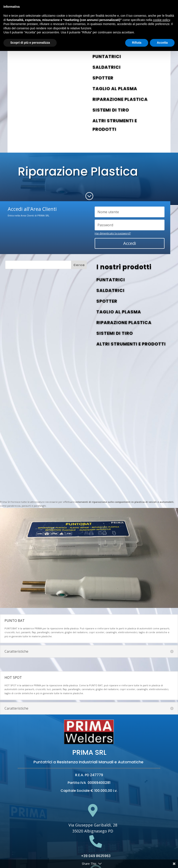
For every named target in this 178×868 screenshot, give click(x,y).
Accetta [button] (162, 43)
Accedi (130, 243)
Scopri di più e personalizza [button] (30, 43)
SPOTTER (103, 78)
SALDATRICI (107, 67)
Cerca (79, 265)
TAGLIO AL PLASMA (115, 89)
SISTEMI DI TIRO (111, 110)
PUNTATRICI (107, 57)
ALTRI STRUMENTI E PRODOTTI (131, 344)
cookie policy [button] (161, 20)
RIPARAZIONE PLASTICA (120, 99)
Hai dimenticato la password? (113, 233)
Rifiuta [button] (137, 43)
